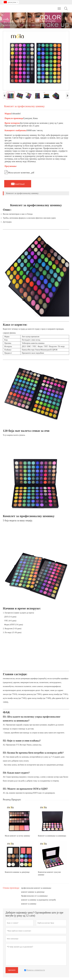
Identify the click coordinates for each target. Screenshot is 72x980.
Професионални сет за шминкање (34, 896)
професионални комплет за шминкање (36, 888)
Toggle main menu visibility (59, 7)
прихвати (12, 970)
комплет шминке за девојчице (33, 892)
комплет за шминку (29, 904)
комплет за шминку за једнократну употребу (39, 900)
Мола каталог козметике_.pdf (19, 172)
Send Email (18, 183)
